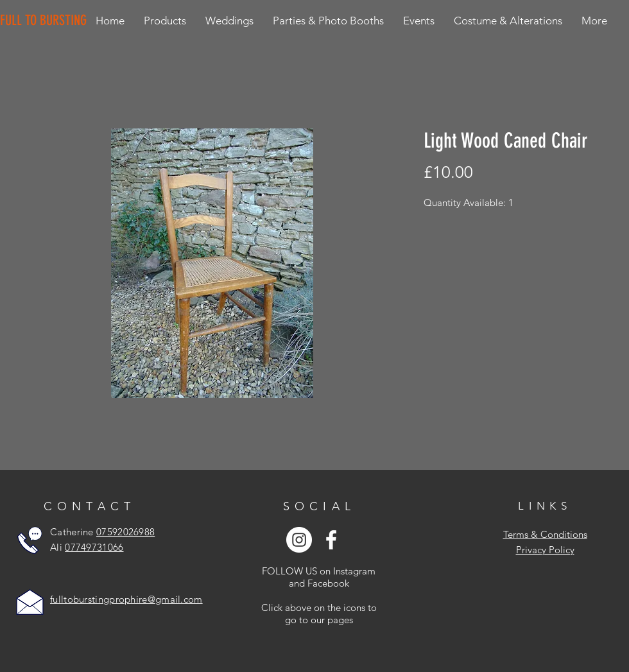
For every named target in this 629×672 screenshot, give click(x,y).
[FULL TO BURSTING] (46, 21)
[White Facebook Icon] (331, 540)
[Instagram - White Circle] (299, 540)
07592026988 (125, 532)
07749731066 (94, 547)
